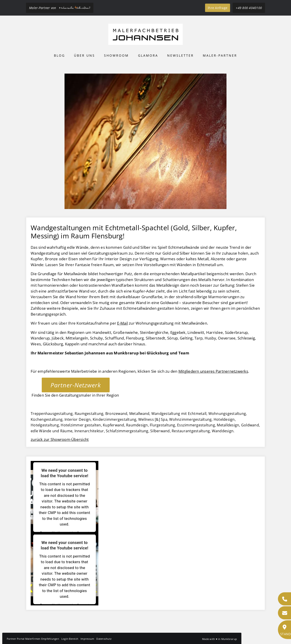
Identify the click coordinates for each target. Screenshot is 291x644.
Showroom (116, 55)
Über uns (84, 55)
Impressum (87, 639)
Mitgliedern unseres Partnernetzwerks (213, 371)
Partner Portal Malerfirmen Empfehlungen (33, 639)
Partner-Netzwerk (76, 385)
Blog (59, 55)
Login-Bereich (70, 639)
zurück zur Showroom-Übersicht (60, 439)
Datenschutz (104, 639)
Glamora (148, 55)
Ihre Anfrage (218, 8)
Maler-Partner (220, 55)
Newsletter (180, 55)
